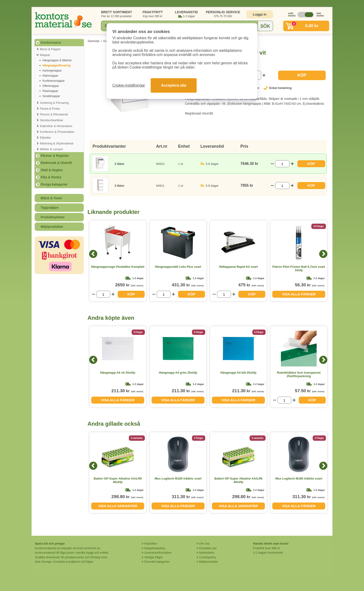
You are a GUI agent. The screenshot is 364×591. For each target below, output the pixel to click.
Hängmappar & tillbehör (57, 60)
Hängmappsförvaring (57, 65)
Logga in (260, 14)
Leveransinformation (158, 553)
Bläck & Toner (51, 198)
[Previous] (93, 254)
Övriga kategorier (54, 184)
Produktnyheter (53, 217)
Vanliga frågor (153, 557)
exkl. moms (291, 14)
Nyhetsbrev (207, 553)
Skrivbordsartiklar (52, 120)
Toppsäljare (50, 208)
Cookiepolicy (208, 557)
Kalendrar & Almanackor (56, 126)
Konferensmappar (54, 81)
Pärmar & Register (55, 156)
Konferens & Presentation (57, 132)
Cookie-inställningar (129, 85)
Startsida (93, 41)
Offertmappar (51, 86)
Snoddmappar (51, 96)
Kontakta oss (208, 548)
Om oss (204, 544)
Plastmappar (50, 91)
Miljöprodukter (52, 227)
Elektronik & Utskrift (56, 163)
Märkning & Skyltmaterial (57, 143)
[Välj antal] (282, 164)
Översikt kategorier (157, 562)
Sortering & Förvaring (54, 103)
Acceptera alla (174, 85)
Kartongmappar (52, 71)
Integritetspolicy (155, 548)
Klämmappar (50, 76)
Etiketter (45, 138)
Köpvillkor (151, 544)
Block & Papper (50, 49)
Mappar (45, 55)
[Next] (323, 254)
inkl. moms (319, 14)
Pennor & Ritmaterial (54, 114)
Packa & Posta (50, 109)
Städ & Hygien (52, 170)
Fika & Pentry (51, 177)
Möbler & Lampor (52, 149)
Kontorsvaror (51, 42)
